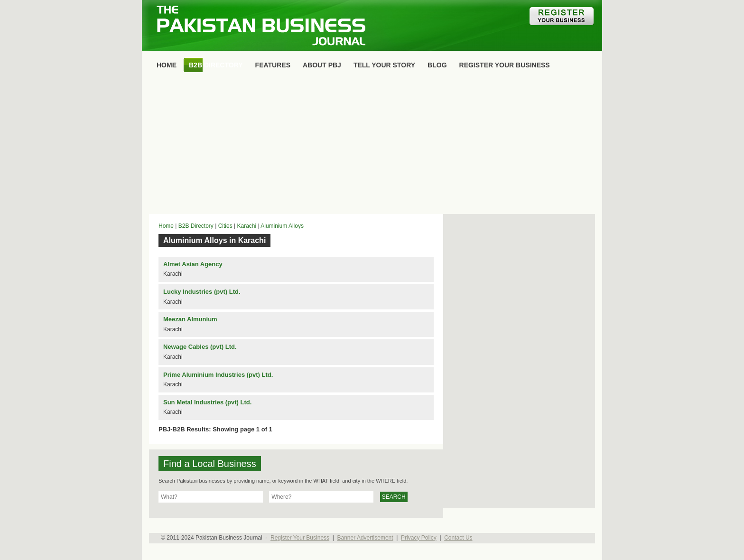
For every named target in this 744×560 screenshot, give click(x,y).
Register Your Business (300, 538)
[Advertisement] (372, 145)
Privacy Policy (419, 538)
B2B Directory (196, 226)
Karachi (246, 226)
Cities (225, 226)
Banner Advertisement (365, 538)
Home (166, 226)
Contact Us (458, 538)
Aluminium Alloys (282, 226)
